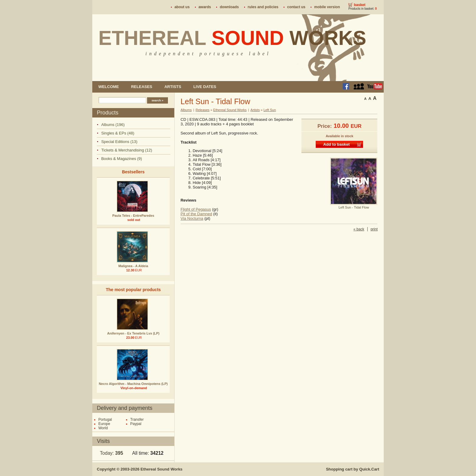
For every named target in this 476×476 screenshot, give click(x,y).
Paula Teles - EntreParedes (133, 216)
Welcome (109, 87)
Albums (186, 110)
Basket (360, 5)
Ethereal (232, 38)
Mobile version (327, 7)
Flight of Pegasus (196, 209)
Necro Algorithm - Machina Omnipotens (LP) (133, 384)
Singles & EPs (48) (118, 133)
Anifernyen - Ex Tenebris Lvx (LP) (133, 333)
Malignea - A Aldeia (133, 266)
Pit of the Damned (196, 214)
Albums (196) (113, 125)
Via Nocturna (192, 218)
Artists (173, 87)
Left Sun (270, 110)
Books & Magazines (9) (121, 159)
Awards (205, 7)
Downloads (229, 7)
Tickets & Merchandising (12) (127, 150)
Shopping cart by (353, 469)
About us (182, 7)
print (374, 229)
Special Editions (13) (119, 142)
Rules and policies (263, 7)
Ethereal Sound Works (230, 110)
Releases (142, 87)
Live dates (205, 87)
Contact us (296, 7)
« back (359, 229)
